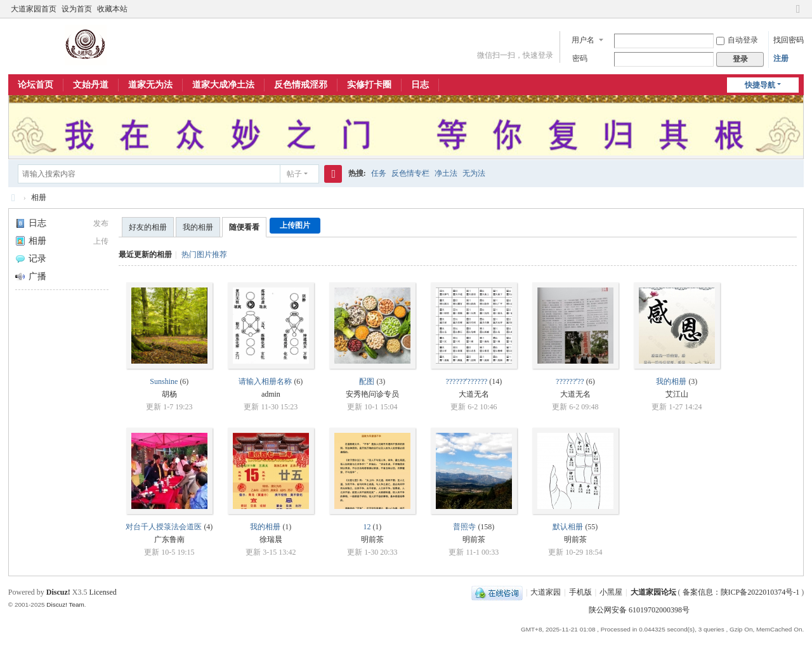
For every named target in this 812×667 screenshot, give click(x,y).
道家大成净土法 (223, 85)
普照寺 (464, 527)
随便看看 (244, 227)
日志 (420, 85)
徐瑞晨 (271, 539)
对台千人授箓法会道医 (164, 527)
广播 (31, 276)
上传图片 (295, 225)
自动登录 (737, 40)
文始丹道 (91, 85)
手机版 (580, 592)
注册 (781, 58)
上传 (101, 241)
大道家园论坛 (13, 198)
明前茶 (372, 539)
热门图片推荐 (204, 254)
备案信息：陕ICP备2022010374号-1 (742, 592)
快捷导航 (760, 85)
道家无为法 (150, 85)
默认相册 (568, 527)
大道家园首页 (34, 9)
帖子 (294, 174)
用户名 (583, 40)
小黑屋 (611, 592)
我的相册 (198, 227)
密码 (580, 58)
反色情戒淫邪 (301, 85)
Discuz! (58, 592)
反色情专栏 (410, 173)
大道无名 (474, 394)
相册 (39, 197)
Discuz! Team (65, 604)
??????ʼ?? (570, 381)
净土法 (446, 173)
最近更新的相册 (145, 254)
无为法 (474, 173)
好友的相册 (148, 227)
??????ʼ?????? (466, 381)
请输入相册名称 (265, 381)
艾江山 (677, 394)
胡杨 (169, 394)
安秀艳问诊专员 (372, 394)
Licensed (102, 592)
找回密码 (789, 40)
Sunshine (164, 381)
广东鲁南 (169, 539)
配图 (367, 381)
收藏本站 (112, 9)
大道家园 (546, 592)
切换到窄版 (798, 14)
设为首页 (77, 9)
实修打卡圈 (369, 85)
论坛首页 (36, 85)
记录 (31, 259)
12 (367, 527)
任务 (379, 173)
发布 (101, 223)
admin (271, 394)
